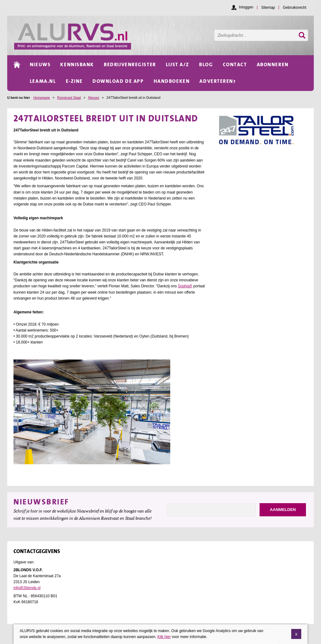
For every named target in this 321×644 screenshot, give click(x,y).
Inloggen (246, 7)
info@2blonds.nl (27, 588)
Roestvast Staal (69, 98)
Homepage (42, 98)
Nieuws (94, 98)
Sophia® (185, 286)
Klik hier (164, 637)
